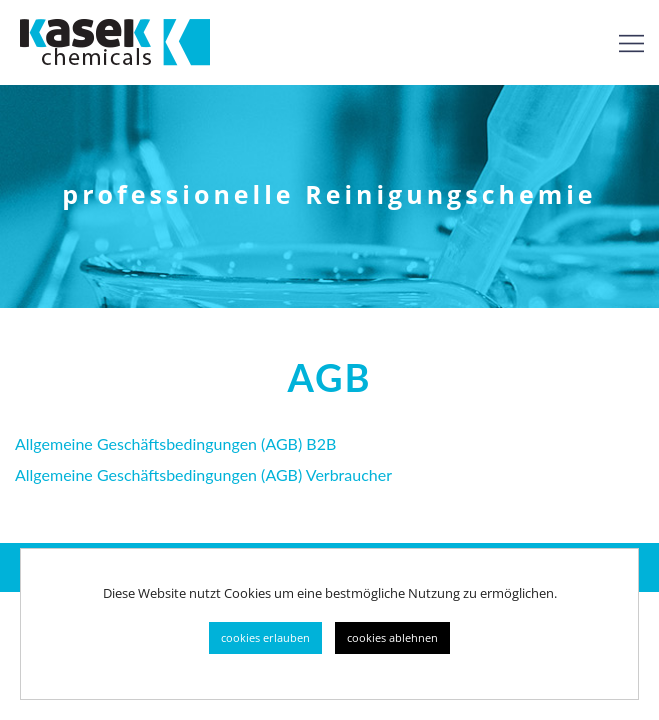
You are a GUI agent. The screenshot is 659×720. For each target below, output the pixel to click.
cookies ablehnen (392, 637)
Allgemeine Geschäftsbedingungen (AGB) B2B (175, 443)
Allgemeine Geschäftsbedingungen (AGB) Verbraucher (203, 474)
